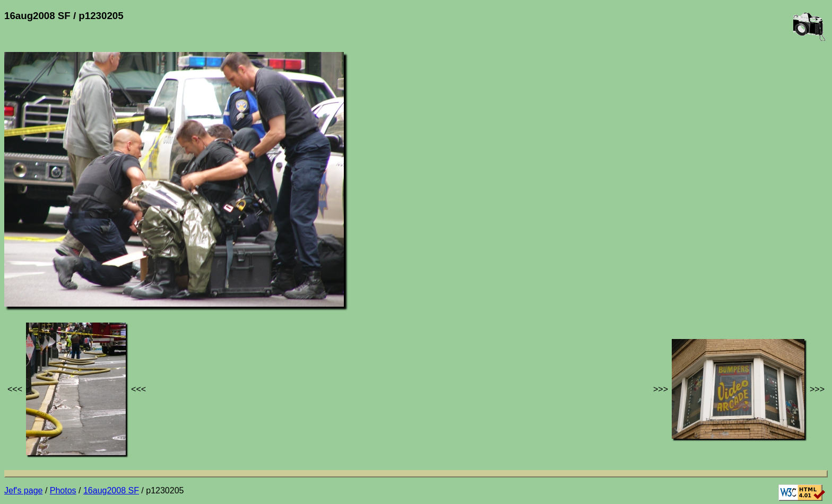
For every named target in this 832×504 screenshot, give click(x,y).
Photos (63, 490)
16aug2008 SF (111, 490)
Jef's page (23, 490)
